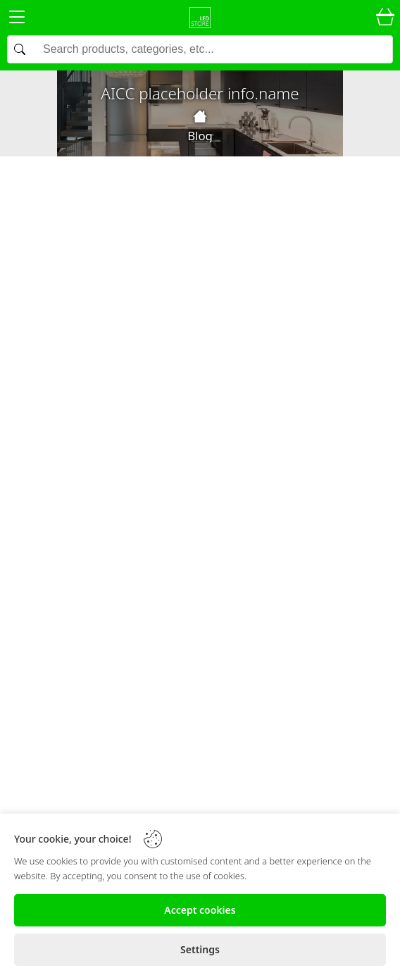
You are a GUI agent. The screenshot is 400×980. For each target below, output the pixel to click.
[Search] (200, 49)
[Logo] (200, 18)
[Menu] (17, 19)
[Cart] (385, 18)
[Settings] (200, 950)
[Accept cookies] (200, 910)
